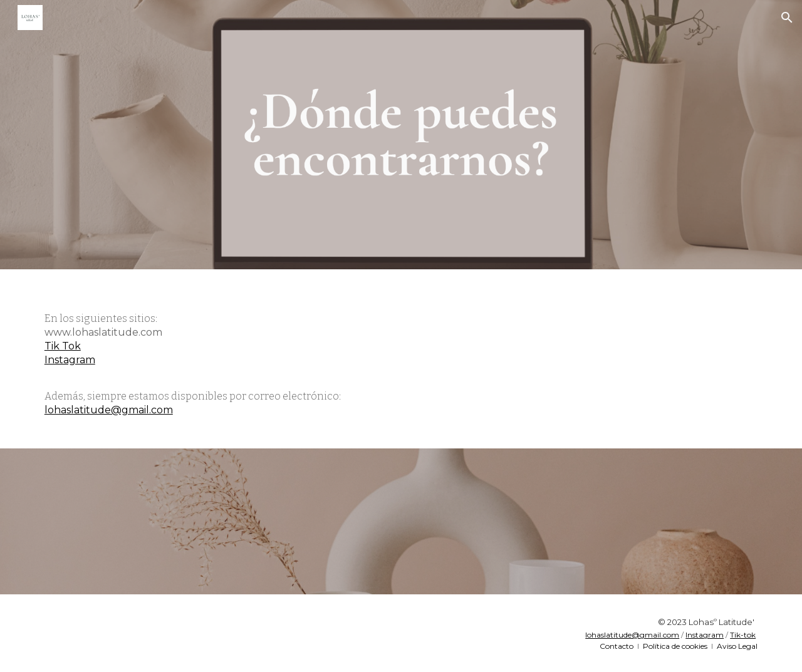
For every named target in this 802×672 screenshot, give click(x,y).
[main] (401, 359)
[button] (787, 18)
